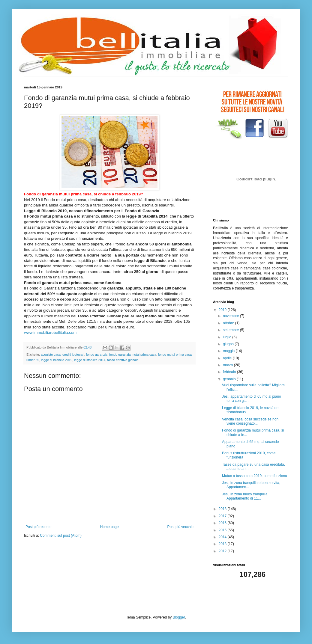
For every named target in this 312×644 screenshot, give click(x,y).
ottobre (229, 323)
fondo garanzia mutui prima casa (133, 355)
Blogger (179, 617)
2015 (223, 530)
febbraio (230, 372)
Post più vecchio (180, 527)
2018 (223, 509)
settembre (231, 330)
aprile (228, 358)
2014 (223, 537)
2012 (223, 551)
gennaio (230, 379)
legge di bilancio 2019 (57, 360)
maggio (229, 351)
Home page (109, 527)
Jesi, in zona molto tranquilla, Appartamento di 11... (245, 496)
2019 (223, 310)
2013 (223, 544)
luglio (228, 337)
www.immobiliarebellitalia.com (50, 332)
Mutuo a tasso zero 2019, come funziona (255, 476)
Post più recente (39, 527)
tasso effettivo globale (123, 360)
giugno (229, 344)
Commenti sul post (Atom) (61, 536)
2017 (223, 516)
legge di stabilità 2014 (90, 360)
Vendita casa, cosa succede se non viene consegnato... (250, 421)
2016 (223, 523)
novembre (231, 316)
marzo (228, 365)
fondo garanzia (97, 355)
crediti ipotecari (73, 355)
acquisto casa (51, 355)
